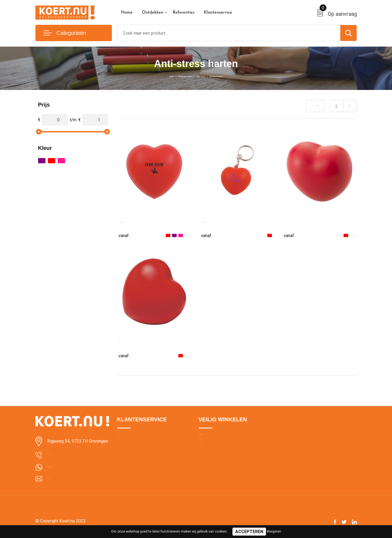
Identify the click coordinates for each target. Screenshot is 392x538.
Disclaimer (208, 473)
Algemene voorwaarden (220, 438)
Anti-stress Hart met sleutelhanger (234, 221)
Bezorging (126, 461)
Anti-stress (204, 76)
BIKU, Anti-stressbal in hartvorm (149, 221)
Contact (124, 449)
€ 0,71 (296, 235)
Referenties (183, 13)
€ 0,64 (213, 235)
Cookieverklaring (213, 449)
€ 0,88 (131, 355)
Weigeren (274, 531)
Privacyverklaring (214, 461)
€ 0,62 (131, 235)
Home (127, 13)
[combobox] (229, 33)
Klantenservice (218, 13)
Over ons (125, 438)
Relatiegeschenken (172, 76)
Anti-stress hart (298, 221)
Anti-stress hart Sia (137, 341)
